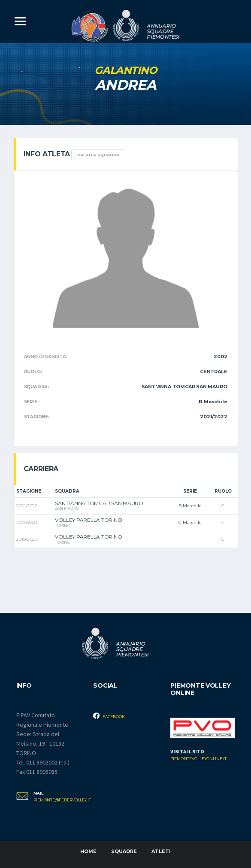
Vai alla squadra (98, 155)
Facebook (109, 716)
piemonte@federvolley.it (57, 800)
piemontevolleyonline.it (198, 759)
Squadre (124, 851)
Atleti (161, 851)
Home (88, 851)
